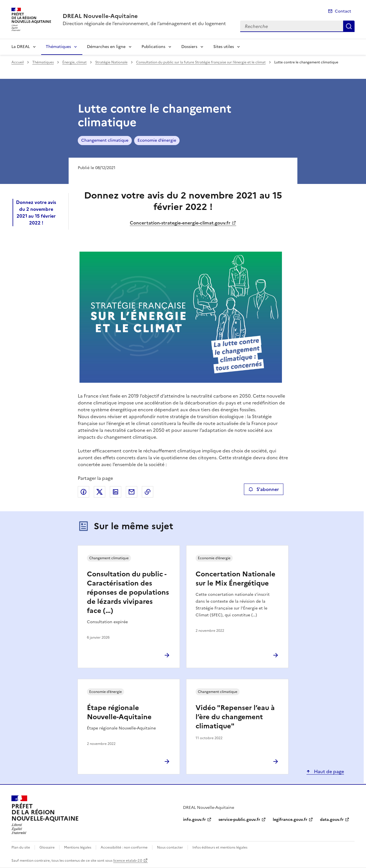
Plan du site (21, 847)
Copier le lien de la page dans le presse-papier (148, 492)
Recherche (349, 26)
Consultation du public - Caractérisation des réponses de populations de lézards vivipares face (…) (128, 592)
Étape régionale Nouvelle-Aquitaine (119, 712)
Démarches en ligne (106, 47)
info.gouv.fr (194, 820)
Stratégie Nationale (111, 62)
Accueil (18, 62)
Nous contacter (170, 847)
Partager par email (132, 492)
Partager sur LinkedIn (116, 492)
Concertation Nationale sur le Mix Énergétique (235, 579)
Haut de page (328, 771)
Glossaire (47, 847)
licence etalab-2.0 (128, 861)
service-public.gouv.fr (239, 820)
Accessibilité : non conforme (124, 847)
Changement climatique (105, 140)
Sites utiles (224, 47)
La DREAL (21, 47)
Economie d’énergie (157, 140)
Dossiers (189, 47)
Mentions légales (78, 847)
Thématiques (58, 47)
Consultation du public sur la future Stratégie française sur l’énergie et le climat (201, 62)
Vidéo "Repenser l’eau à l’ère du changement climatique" (235, 717)
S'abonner (263, 489)
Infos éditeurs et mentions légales (220, 847)
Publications (153, 47)
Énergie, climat (74, 62)
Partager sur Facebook (83, 492)
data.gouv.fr (332, 820)
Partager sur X (100, 492)
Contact (343, 11)
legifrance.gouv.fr (290, 820)
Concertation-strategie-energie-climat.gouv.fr (180, 223)
